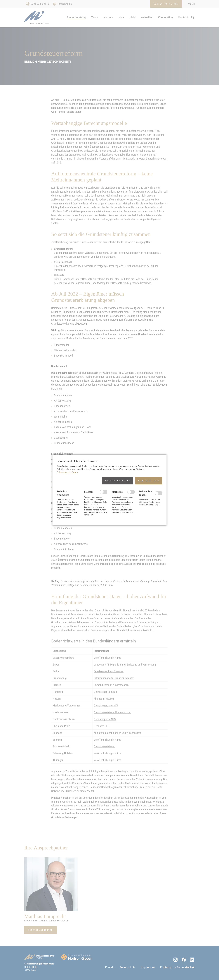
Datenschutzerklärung (67, 472)
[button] (118, 481)
